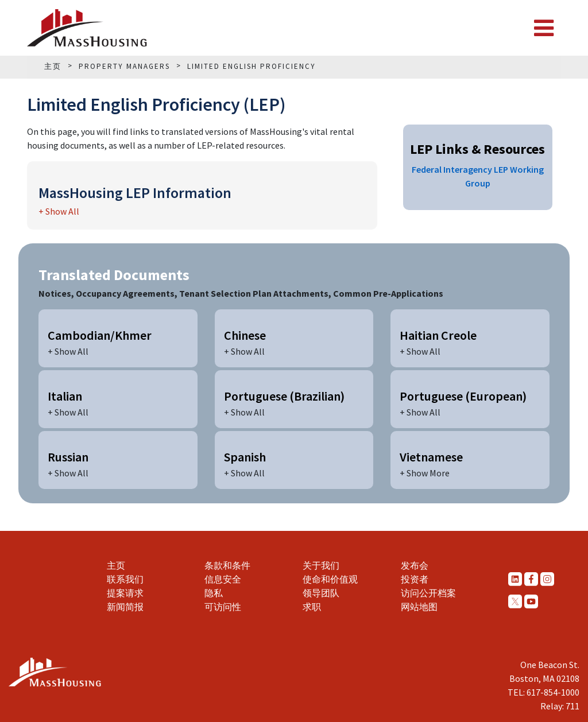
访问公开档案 (428, 593)
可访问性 (223, 607)
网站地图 (419, 607)
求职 (312, 607)
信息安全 (223, 579)
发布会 (415, 565)
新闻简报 (125, 607)
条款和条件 (227, 565)
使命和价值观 (330, 579)
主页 (116, 565)
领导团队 (321, 593)
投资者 (415, 579)
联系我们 (125, 579)
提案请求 (125, 593)
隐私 (214, 593)
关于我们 (321, 565)
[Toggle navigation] (544, 28)
